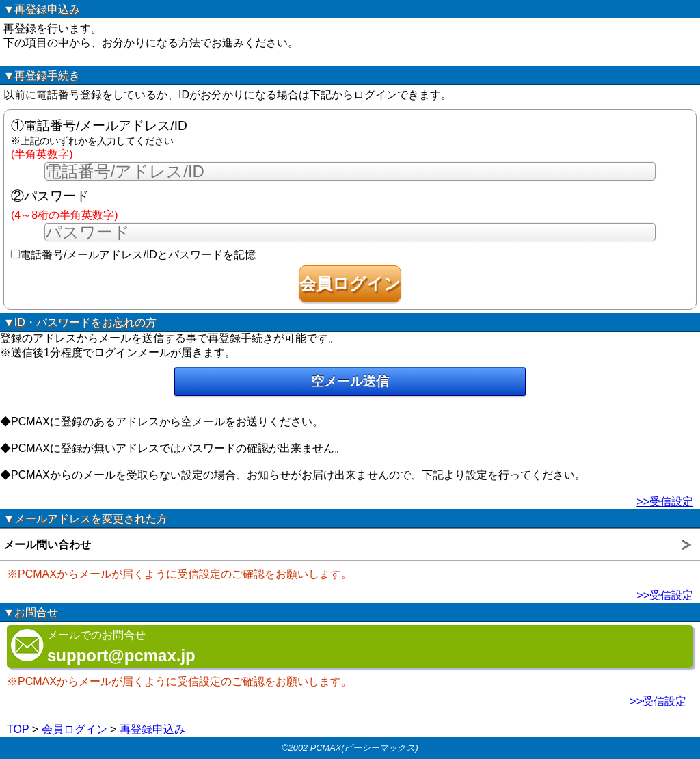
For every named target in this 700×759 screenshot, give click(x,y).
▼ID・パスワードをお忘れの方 (80, 322)
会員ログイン (75, 729)
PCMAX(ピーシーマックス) (364, 748)
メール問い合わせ (47, 545)
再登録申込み (152, 729)
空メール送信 (350, 381)
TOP (18, 729)
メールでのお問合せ (103, 647)
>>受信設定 (665, 502)
